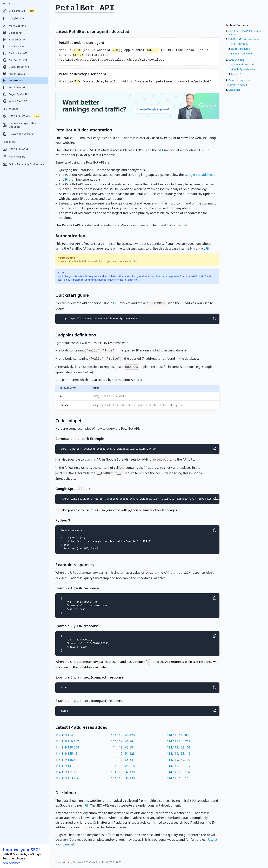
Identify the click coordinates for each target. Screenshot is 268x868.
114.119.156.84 (66, 760)
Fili (186, 225)
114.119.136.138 (123, 778)
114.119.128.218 (123, 766)
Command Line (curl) (243, 64)
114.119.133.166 (67, 778)
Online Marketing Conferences (23, 164)
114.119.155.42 (66, 753)
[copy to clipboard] (215, 318)
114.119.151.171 (67, 772)
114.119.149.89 (178, 735)
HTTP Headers (14, 157)
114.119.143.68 (122, 747)
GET (161, 150)
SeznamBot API (15, 87)
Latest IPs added (238, 85)
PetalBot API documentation (244, 39)
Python (70, 179)
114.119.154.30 (66, 735)
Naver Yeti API (14, 74)
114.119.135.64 (122, 760)
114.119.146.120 (123, 735)
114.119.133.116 (179, 753)
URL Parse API (19, 11)
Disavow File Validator (18, 134)
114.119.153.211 (179, 741)
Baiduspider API (15, 53)
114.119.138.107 (179, 772)
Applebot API (13, 46)
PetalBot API (13, 81)
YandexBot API (14, 40)
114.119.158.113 (179, 778)
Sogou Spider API (16, 94)
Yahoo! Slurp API (15, 101)
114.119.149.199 (179, 760)
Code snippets (236, 60)
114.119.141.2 (65, 766)
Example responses (239, 80)
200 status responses (167, 276)
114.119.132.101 (179, 747)
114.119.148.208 (67, 747)
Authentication (239, 44)
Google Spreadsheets (200, 175)
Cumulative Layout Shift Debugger (19, 125)
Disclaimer (234, 90)
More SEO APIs (14, 26)
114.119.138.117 (179, 766)
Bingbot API (13, 33)
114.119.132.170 (123, 772)
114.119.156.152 (67, 741)
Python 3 (236, 74)
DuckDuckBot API (16, 67)
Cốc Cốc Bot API (15, 60)
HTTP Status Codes (16, 149)
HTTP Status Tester (22, 116)
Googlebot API (14, 18)
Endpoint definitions (242, 54)
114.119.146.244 (123, 741)
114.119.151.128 (123, 753)
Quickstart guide (240, 49)
